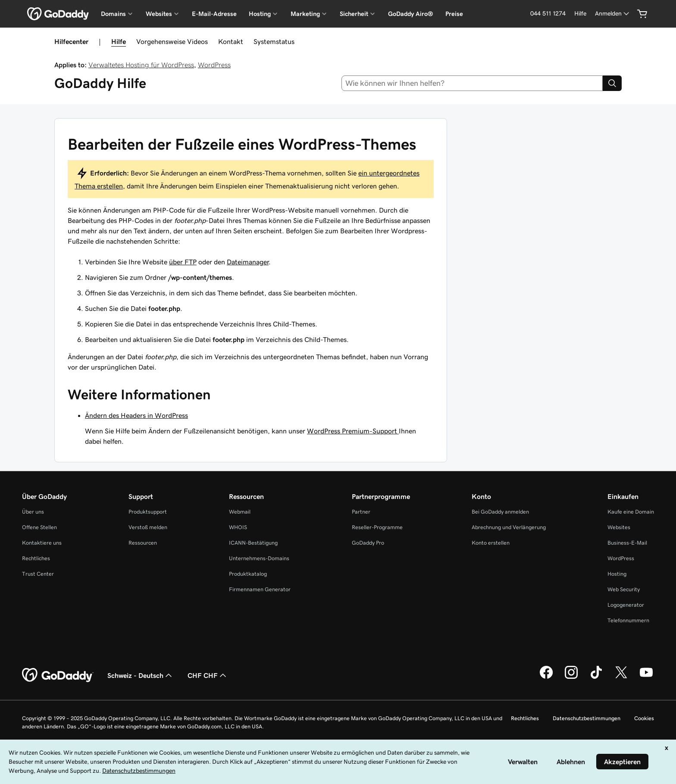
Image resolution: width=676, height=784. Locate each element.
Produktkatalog (248, 574)
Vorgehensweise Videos (172, 41)
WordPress (214, 65)
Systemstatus (274, 41)
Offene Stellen (39, 527)
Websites (619, 527)
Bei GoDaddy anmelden (500, 512)
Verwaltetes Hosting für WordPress (141, 65)
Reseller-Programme (377, 527)
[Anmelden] (613, 14)
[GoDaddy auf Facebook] (546, 677)
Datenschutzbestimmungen (587, 718)
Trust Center (38, 574)
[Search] (612, 83)
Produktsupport (148, 512)
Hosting (617, 574)
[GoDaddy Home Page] (58, 675)
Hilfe (119, 41)
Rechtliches (36, 558)
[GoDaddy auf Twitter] (621, 677)
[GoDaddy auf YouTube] (646, 677)
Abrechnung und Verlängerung (509, 527)
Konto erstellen (491, 543)
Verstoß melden (148, 527)
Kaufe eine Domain (631, 512)
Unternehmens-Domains (259, 558)
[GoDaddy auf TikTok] (596, 677)
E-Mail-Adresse (214, 14)
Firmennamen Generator (260, 589)
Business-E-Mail (627, 543)
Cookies (644, 718)
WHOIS (238, 527)
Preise (454, 14)
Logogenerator (626, 605)
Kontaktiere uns (42, 543)
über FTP (183, 262)
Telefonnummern (628, 620)
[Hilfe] (580, 14)
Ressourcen (143, 543)
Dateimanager (248, 262)
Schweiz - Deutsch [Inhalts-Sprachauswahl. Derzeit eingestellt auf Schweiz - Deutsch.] (141, 675)
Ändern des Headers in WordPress (136, 415)
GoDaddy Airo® (411, 14)
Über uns (33, 512)
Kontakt (231, 41)
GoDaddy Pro (368, 543)
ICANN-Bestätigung (253, 543)
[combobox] (472, 83)
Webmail (240, 512)
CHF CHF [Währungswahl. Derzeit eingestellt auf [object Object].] (208, 675)
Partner (361, 512)
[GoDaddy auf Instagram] (571, 677)
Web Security (624, 589)
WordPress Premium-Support (353, 431)
